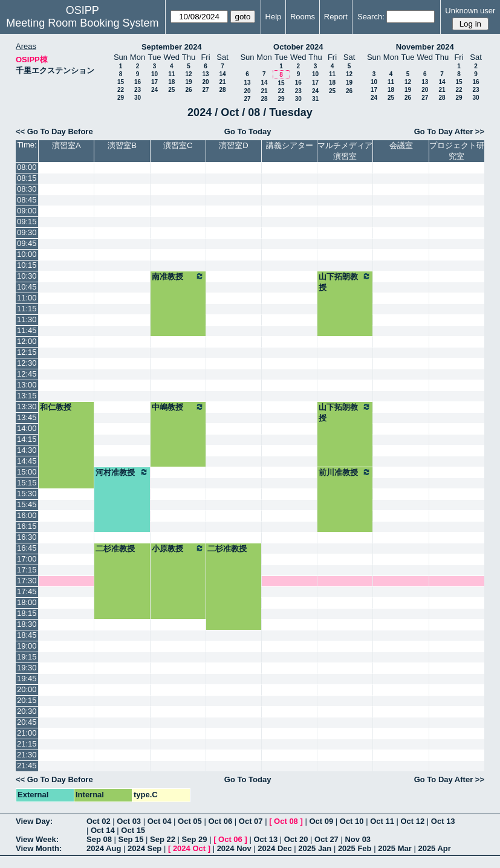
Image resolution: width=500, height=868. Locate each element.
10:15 (27, 265)
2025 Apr (434, 848)
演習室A (67, 145)
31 (315, 99)
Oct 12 (413, 821)
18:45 (27, 635)
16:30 (27, 537)
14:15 (27, 439)
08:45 (27, 200)
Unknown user (470, 11)
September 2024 (172, 47)
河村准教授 (122, 472)
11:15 (27, 309)
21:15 (27, 744)
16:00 (27, 515)
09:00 (27, 211)
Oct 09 (321, 821)
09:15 (27, 222)
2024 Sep (144, 848)
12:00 (27, 341)
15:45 (27, 504)
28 (222, 90)
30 (138, 98)
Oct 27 (326, 839)
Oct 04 (160, 821)
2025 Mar (395, 848)
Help (274, 17)
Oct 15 (133, 830)
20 (205, 82)
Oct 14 (103, 830)
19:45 (27, 679)
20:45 (27, 722)
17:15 (27, 570)
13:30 (27, 406)
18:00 (27, 602)
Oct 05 (190, 821)
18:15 (27, 613)
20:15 (27, 700)
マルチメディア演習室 (345, 151)
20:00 (27, 689)
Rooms (303, 17)
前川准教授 (345, 472)
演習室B (122, 145)
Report (336, 17)
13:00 (27, 385)
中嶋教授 (178, 407)
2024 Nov (234, 848)
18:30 (27, 624)
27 (205, 90)
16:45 (27, 548)
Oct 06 (220, 821)
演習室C (178, 145)
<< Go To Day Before (54, 131)
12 (188, 74)
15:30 (27, 494)
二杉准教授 (115, 549)
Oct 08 (286, 821)
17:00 (27, 559)
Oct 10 (352, 821)
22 (121, 90)
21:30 (27, 755)
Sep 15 (131, 839)
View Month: (39, 848)
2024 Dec (274, 848)
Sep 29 (195, 839)
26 (188, 90)
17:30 (27, 581)
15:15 (27, 483)
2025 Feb (355, 848)
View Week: (37, 839)
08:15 (27, 178)
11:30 (27, 319)
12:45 (27, 374)
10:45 (27, 287)
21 (222, 82)
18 (171, 82)
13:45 (27, 417)
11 (171, 74)
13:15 (27, 396)
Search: (371, 17)
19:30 (27, 668)
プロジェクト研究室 (457, 151)
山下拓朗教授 (345, 282)
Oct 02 (99, 821)
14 (222, 74)
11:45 (27, 330)
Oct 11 (382, 821)
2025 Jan (315, 848)
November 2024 (425, 47)
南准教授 (178, 276)
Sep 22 (163, 839)
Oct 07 (251, 821)
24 (154, 90)
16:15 (27, 526)
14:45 (27, 461)
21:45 (27, 766)
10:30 (27, 276)
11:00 (27, 298)
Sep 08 (99, 839)
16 (138, 82)
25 (171, 90)
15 (121, 82)
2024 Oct (189, 848)
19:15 (27, 657)
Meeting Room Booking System (82, 23)
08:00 (27, 167)
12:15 (27, 352)
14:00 (27, 428)
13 (205, 74)
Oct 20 (296, 839)
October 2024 (298, 47)
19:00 (27, 646)
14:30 (27, 450)
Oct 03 (129, 821)
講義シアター (290, 145)
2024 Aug (104, 848)
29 (121, 98)
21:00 (27, 733)
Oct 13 (443, 821)
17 (154, 82)
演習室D (233, 145)
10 (154, 74)
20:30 (27, 711)
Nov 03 (358, 839)
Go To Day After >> (449, 131)
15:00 (27, 472)
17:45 (27, 591)
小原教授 (178, 548)
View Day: (34, 821)
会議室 (401, 145)
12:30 (27, 363)
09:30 (27, 232)
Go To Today (248, 131)
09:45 (27, 243)
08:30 (27, 189)
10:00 (27, 254)
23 (138, 90)
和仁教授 (56, 407)
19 (188, 82)
